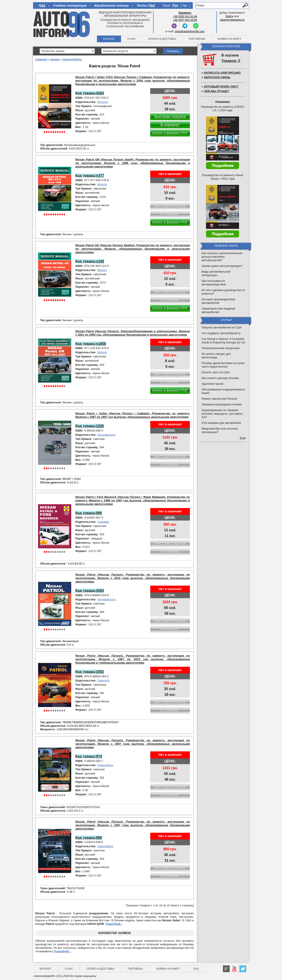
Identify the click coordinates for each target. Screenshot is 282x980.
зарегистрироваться (232, 20)
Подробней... (114, 924)
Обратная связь (217, 77)
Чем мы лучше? (216, 91)
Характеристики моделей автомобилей (218, 310)
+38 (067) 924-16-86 (185, 20)
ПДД (42, 5)
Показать (173, 51)
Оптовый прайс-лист (221, 87)
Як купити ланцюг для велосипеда (216, 356)
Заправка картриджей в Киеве (222, 404)
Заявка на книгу (229, 39)
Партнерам (197, 39)
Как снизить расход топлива (220, 378)
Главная (41, 60)
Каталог (109, 39)
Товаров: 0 (231, 61)
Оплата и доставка (162, 39)
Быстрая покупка (170, 117)
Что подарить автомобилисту (221, 333)
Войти (229, 16)
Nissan (55, 60)
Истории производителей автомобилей (218, 301)
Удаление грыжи (212, 384)
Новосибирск (105, 765)
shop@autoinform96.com (190, 31)
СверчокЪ (104, 681)
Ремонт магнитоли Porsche (220, 399)
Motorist (102, 184)
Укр (185, 5)
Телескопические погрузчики (221, 348)
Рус (175, 5)
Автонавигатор (106, 435)
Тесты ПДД (146, 5)
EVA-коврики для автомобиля (221, 423)
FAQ (196, 969)
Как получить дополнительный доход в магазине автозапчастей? (222, 257)
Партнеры (135, 969)
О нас (132, 39)
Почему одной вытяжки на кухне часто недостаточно (223, 365)
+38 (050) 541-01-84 (185, 16)
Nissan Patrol (72, 60)
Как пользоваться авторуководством (214, 283)
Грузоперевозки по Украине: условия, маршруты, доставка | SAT (222, 414)
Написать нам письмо (222, 73)
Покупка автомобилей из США (222, 327)
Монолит (103, 102)
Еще (243, 438)
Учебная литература (70, 5)
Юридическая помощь (112, 5)
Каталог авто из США (216, 372)
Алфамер (103, 522)
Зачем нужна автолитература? (222, 266)
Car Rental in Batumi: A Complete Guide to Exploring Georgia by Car (224, 341)
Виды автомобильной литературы (216, 273)
